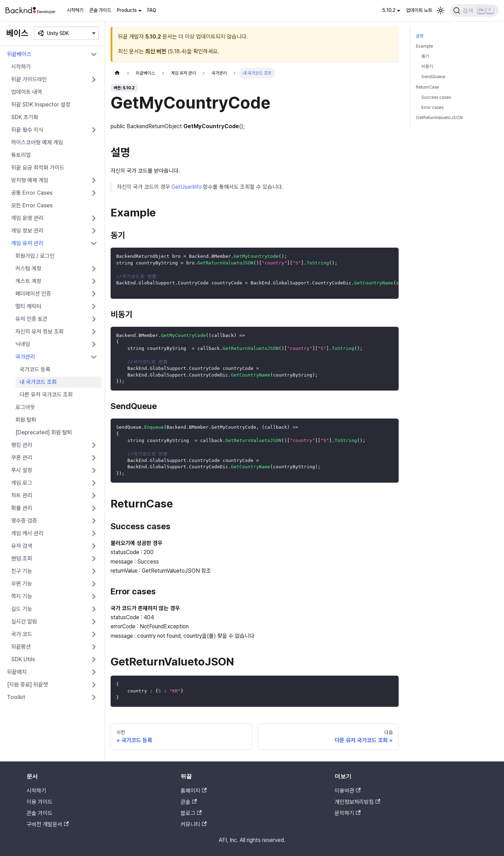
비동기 (427, 66)
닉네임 (23, 344)
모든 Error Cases (32, 205)
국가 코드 (22, 634)
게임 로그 (22, 483)
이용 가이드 (40, 802)
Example (424, 46)
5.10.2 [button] (389, 10)
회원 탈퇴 (26, 420)
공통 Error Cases (32, 193)
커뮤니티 (194, 824)
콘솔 (189, 802)
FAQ (152, 10)
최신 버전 (156, 51)
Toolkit (16, 697)
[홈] (117, 73)
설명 (420, 36)
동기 (425, 56)
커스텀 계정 (28, 268)
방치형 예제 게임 (30, 180)
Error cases (432, 107)
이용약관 (348, 791)
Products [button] (127, 10)
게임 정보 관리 (27, 231)
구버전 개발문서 (48, 824)
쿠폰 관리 (22, 458)
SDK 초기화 (25, 117)
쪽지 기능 (22, 596)
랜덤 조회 (22, 558)
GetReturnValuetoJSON (439, 118)
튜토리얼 (21, 155)
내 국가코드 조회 (38, 382)
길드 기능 (22, 609)
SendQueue (433, 77)
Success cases (436, 97)
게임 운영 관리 (27, 218)
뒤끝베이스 (19, 54)
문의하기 (348, 813)
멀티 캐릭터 (28, 306)
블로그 (191, 813)
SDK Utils (23, 659)
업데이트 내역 (27, 92)
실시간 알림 (24, 622)
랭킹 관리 (22, 445)
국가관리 (25, 357)
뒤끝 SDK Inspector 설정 (41, 105)
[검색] (474, 11)
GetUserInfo (187, 187)
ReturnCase (427, 87)
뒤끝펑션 (21, 647)
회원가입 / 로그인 (35, 256)
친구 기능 (22, 571)
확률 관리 (22, 508)
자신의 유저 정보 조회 (40, 332)
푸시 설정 (22, 470)
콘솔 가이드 (100, 10)
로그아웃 (25, 407)
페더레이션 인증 (33, 294)
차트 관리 (22, 495)
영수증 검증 (24, 521)
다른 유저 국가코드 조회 (46, 395)
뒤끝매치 (17, 672)
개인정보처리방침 (357, 802)
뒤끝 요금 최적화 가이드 (38, 168)
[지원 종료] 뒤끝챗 (27, 685)
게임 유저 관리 (27, 243)
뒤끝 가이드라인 (29, 79)
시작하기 (75, 10)
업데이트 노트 (419, 10)
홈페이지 (194, 791)
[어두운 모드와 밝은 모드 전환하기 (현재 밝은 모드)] (441, 11)
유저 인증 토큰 (31, 319)
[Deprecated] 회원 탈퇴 (44, 432)
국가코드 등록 (35, 369)
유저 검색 (22, 546)
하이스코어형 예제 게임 (37, 142)
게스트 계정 (28, 281)
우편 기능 (22, 584)
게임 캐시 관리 (27, 533)
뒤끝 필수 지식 (27, 130)
